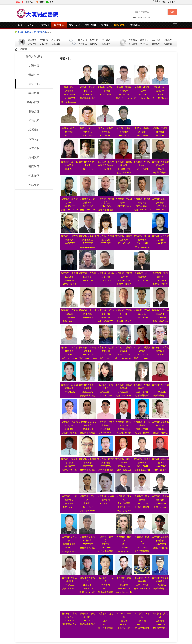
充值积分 (168, 44)
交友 (145, 17)
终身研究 (82, 40)
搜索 (172, 12)
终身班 (105, 25)
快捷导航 (175, 26)
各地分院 (94, 40)
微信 (51, 2)
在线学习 (43, 25)
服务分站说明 (34, 56)
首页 (20, 25)
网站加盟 (20, 2)
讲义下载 (44, 44)
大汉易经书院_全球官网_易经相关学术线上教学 (16, 49)
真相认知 (34, 157)
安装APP (168, 40)
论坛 (30, 25)
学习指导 (75, 25)
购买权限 (133, 44)
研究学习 (34, 167)
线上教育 (32, 40)
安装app (34, 139)
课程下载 (32, 44)
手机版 (41, 2)
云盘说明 (156, 44)
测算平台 (29, 2)
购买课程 (119, 25)
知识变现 (156, 40)
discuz (150, 17)
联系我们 (56, 44)
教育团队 (59, 25)
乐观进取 (34, 148)
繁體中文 (157, 1)
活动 (140, 17)
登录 (164, 2)
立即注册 (171, 2)
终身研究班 (34, 102)
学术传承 (34, 176)
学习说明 (90, 25)
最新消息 (56, 40)
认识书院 (82, 44)
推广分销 (106, 40)
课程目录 (106, 44)
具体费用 (94, 44)
